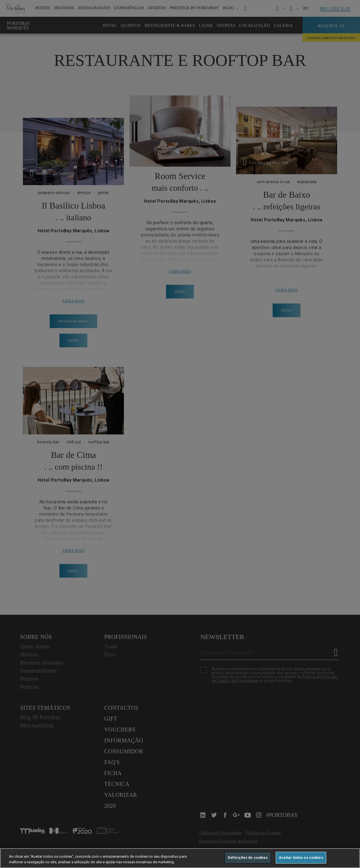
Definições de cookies (248, 858)
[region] (180, 858)
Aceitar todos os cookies (301, 858)
